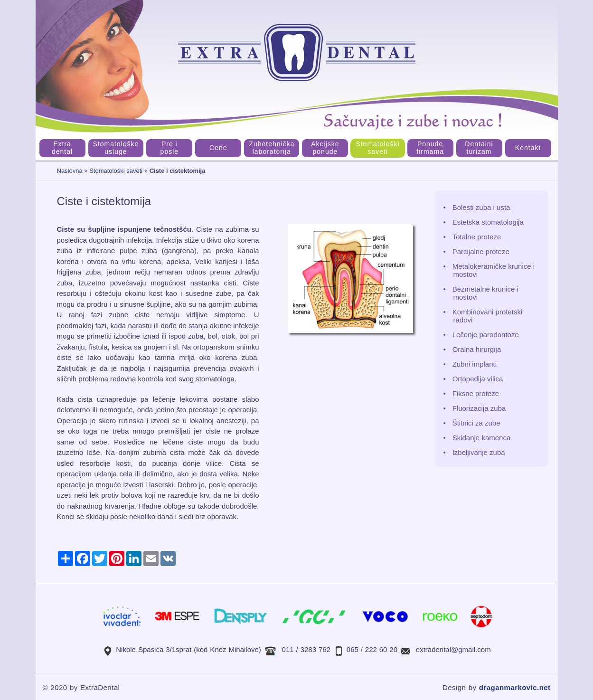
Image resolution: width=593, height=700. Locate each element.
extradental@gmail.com (453, 649)
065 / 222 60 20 (372, 649)
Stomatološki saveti (116, 171)
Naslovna (70, 171)
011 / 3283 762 (306, 649)
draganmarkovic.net (515, 687)
